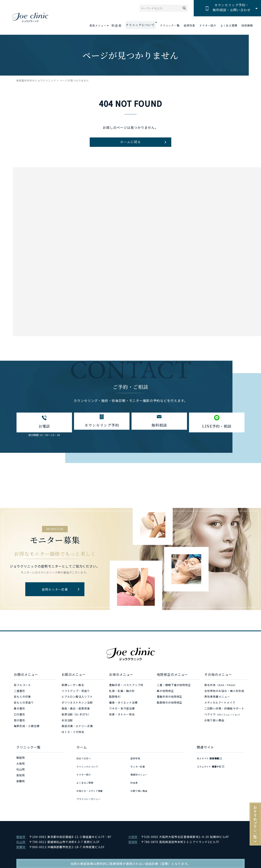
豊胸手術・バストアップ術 (126, 692)
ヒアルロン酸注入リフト (77, 704)
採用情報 (247, 26)
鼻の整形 (20, 716)
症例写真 (189, 26)
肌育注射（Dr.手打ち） (76, 722)
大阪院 (21, 771)
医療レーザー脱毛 (73, 692)
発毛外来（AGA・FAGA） (221, 692)
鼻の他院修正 (165, 698)
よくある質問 (229, 26)
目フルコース (22, 692)
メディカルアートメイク (220, 710)
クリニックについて (89, 771)
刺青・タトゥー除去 (122, 722)
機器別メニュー (140, 777)
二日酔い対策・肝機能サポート (224, 716)
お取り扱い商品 (214, 728)
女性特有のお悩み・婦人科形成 (224, 698)
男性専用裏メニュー (217, 704)
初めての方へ (85, 765)
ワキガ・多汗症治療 (122, 716)
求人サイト (210, 765)
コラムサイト (211, 771)
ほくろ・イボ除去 (73, 739)
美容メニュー (103, 25)
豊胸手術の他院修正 (170, 704)
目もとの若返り (24, 710)
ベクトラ (223, 722)
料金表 (121, 26)
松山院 (21, 777)
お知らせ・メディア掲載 (92, 789)
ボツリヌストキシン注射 (77, 710)
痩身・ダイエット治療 (123, 710)
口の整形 (20, 722)
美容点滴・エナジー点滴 (77, 734)
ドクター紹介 (208, 26)
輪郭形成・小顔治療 (27, 734)
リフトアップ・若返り (76, 698)
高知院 (21, 783)
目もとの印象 (22, 704)
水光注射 (67, 728)
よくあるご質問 (86, 783)
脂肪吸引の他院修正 (170, 710)
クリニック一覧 (170, 26)
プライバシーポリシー (91, 794)
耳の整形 (20, 728)
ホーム (82, 755)
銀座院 (21, 765)
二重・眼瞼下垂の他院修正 (174, 692)
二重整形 (20, 698)
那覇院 (21, 789)
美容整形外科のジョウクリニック (36, 80)
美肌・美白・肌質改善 (76, 716)
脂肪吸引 (115, 704)
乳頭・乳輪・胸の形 (122, 698)
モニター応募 (139, 771)
